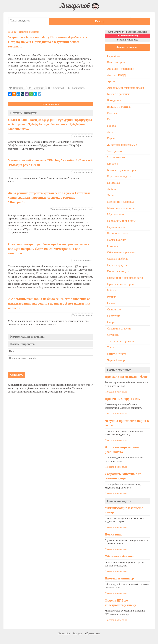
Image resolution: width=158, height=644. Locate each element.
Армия (112, 82)
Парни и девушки (119, 270)
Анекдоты (77, 640)
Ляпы (111, 199)
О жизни (113, 250)
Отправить (17, 375)
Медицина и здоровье (121, 205)
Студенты (113, 341)
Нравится (17, 88)
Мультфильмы (116, 218)
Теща (111, 354)
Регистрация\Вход (127, 36)
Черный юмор (116, 367)
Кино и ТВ (114, 166)
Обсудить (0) (56, 88)
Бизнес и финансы (119, 95)
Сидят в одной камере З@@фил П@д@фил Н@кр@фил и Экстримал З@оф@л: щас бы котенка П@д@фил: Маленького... (50, 124)
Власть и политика (119, 108)
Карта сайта (64, 640)
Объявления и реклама (122, 257)
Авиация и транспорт (121, 69)
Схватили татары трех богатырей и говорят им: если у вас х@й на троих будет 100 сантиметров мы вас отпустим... (49, 249)
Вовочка (113, 114)
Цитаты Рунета (117, 360)
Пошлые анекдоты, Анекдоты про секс (71, 209)
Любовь (112, 192)
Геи (109, 121)
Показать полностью (116, 398)
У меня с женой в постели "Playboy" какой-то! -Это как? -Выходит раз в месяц (50, 163)
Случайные (115, 56)
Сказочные (114, 315)
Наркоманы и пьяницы (122, 224)
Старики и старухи (119, 334)
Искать (141, 20)
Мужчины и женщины (122, 211)
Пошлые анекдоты (29, 32)
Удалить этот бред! (51, 104)
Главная (12, 32)
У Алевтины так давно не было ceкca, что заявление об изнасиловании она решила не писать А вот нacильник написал (49, 303)
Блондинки (114, 101)
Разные (112, 302)
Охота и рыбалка (118, 263)
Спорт (111, 328)
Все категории (116, 63)
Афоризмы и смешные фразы (126, 89)
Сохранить (36, 88)
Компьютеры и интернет (123, 173)
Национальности (118, 237)
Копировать (76, 88)
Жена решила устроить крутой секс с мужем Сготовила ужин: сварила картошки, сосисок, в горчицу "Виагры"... (49, 198)
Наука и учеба (116, 231)
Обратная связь (92, 640)
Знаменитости (116, 160)
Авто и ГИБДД (117, 76)
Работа (112, 296)
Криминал (114, 186)
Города (112, 127)
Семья (111, 308)
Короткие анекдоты (120, 179)
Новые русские (117, 244)
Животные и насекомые (123, 147)
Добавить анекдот (127, 47)
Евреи (111, 140)
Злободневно (116, 153)
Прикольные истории (121, 289)
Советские (114, 321)
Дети (110, 134)
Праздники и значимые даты (126, 283)
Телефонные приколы (121, 347)
